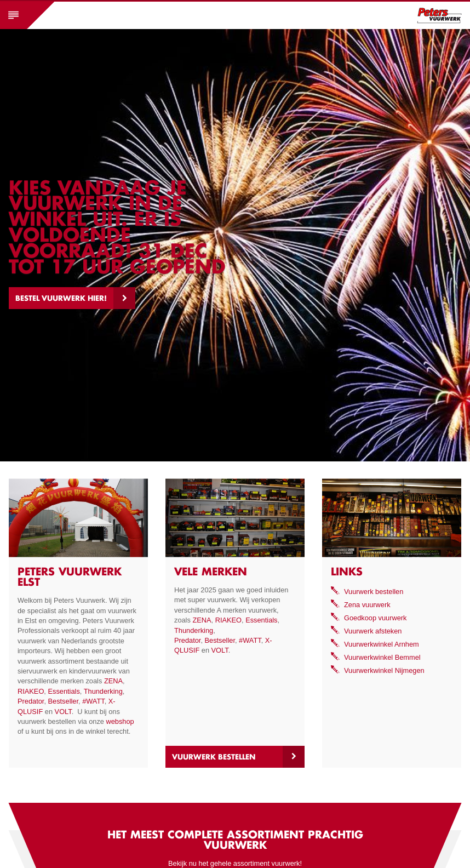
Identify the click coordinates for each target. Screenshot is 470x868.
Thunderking (103, 691)
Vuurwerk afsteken (373, 631)
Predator (31, 701)
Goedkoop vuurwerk (376, 618)
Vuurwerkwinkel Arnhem (382, 644)
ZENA (113, 681)
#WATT (93, 701)
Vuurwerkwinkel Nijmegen (384, 670)
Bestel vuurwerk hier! (61, 298)
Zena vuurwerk (367, 605)
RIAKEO (31, 691)
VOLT (63, 712)
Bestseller (63, 701)
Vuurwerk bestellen (214, 757)
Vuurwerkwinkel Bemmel (382, 657)
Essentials (64, 691)
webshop (120, 721)
